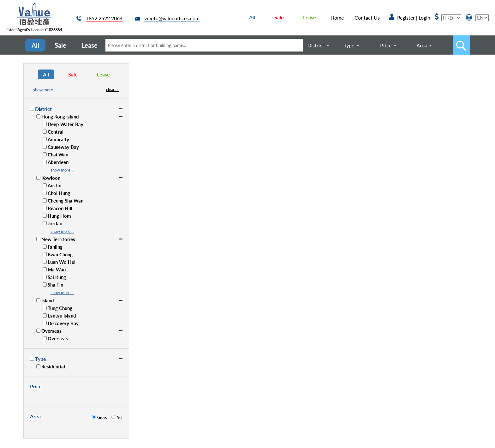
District (316, 45)
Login (424, 18)
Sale (279, 17)
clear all (113, 89)
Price (386, 45)
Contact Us (367, 18)
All (252, 17)
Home (337, 18)
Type (349, 45)
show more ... (45, 90)
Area (422, 45)
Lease (310, 17)
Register (406, 18)
